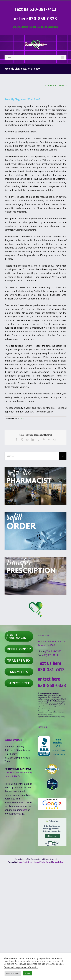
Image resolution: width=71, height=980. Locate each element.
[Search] (63, 456)
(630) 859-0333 (53, 651)
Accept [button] (27, 973)
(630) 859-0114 (50, 655)
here (25, 810)
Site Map (42, 727)
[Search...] (32, 456)
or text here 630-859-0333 (52, 682)
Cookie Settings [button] (13, 973)
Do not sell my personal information (21, 967)
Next (62, 85)
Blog (23, 419)
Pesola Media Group (25, 862)
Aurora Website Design (42, 862)
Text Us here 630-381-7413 (51, 666)
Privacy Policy (58, 862)
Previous (52, 85)
